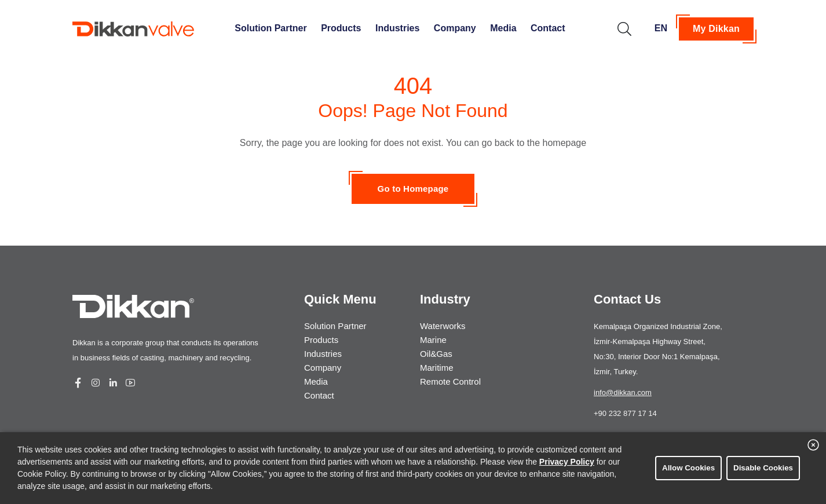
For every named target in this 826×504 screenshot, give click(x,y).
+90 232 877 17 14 (625, 413)
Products (341, 28)
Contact (548, 28)
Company (455, 28)
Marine (433, 340)
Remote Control (450, 381)
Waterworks (443, 326)
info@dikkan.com (623, 392)
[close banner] (813, 445)
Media (503, 28)
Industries (397, 28)
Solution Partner (271, 28)
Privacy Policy (567, 462)
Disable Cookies (763, 468)
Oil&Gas (436, 354)
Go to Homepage (413, 189)
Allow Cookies (688, 468)
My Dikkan (716, 29)
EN (661, 28)
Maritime (437, 368)
